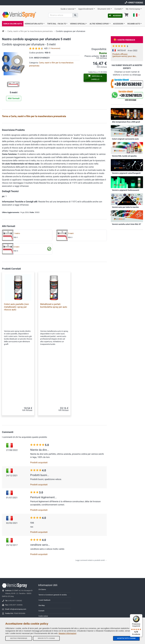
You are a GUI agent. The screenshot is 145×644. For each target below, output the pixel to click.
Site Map (42, 593)
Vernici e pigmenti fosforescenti (126, 190)
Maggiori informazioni (67, 633)
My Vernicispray (133, 9)
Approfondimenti (86, 9)
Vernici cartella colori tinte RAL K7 (126, 224)
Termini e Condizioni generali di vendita (53, 583)
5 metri (16, 311)
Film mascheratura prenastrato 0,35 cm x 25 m (61, 157)
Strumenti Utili (104, 9)
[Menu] (141, 616)
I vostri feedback (124, 40)
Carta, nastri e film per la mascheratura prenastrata (30, 31)
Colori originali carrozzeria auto (125, 139)
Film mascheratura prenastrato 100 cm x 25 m (25, 173)
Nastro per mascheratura (59, 125)
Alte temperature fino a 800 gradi (126, 122)
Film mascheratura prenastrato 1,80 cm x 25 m (97, 173)
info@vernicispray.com (18, 597)
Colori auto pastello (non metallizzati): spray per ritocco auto (16, 371)
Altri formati (14, 98)
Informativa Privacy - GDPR (48, 609)
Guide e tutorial (67, 9)
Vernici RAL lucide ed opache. (125, 156)
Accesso (115, 16)
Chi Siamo (42, 577)
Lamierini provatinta (21, 156)
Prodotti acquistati (39, 451)
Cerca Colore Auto (13, 24)
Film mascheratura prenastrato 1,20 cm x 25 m (61, 173)
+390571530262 (134, 3)
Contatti (118, 9)
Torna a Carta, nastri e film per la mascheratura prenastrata (34, 116)
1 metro (17, 298)
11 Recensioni (54, 48)
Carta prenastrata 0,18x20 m (61, 141)
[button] (136, 15)
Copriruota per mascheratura (23, 125)
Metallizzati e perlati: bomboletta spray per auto (54, 370)
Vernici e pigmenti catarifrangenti (126, 173)
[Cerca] (60, 15)
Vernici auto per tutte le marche (125, 207)
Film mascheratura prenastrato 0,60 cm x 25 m (97, 157)
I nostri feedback (44, 588)
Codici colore (43, 604)
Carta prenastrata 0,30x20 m (97, 141)
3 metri (71, 298)
